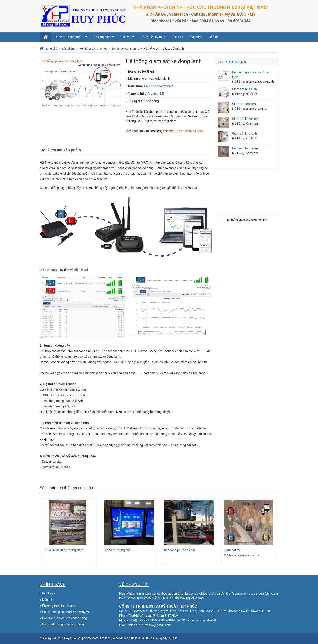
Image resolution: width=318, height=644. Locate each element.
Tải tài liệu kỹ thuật (154, 37)
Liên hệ (214, 37)
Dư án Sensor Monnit (126, 49)
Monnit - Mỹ (156, 94)
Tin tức (178, 37)
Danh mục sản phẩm (71, 37)
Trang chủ (51, 49)
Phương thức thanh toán (59, 606)
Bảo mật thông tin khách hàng (63, 624)
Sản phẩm (68, 49)
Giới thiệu (196, 37)
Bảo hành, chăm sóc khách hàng (65, 618)
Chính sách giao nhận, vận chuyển (65, 612)
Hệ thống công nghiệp (93, 49)
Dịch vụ (127, 37)
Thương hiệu (104, 37)
